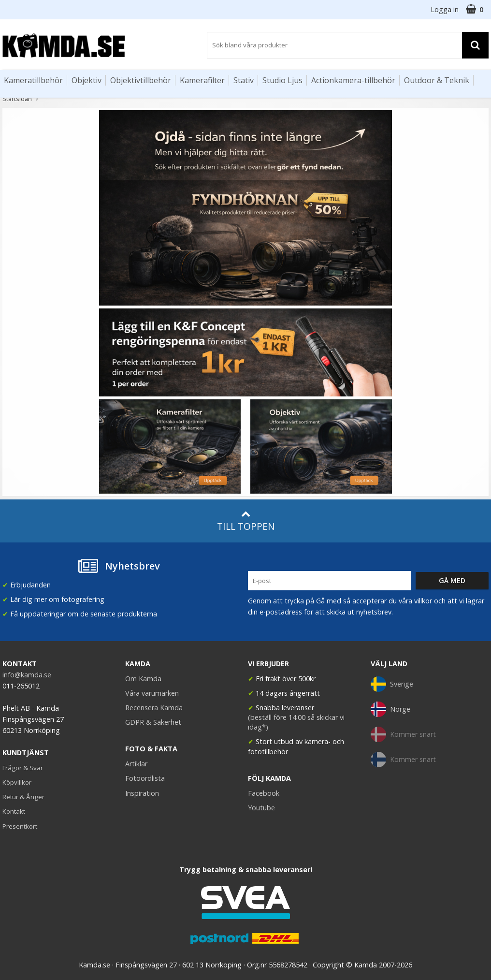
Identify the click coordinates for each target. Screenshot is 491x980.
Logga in (445, 9)
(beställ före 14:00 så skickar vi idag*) (296, 722)
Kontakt (14, 811)
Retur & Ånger (23, 797)
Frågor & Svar (23, 768)
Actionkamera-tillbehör (353, 80)
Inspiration (142, 793)
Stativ (244, 80)
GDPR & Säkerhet (153, 722)
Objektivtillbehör (141, 80)
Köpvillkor (17, 782)
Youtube (261, 808)
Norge (390, 709)
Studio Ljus (282, 80)
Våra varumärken (152, 693)
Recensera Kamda (154, 708)
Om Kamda (143, 679)
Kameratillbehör (33, 80)
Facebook (264, 793)
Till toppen (246, 521)
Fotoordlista (145, 778)
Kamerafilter (202, 80)
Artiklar (136, 764)
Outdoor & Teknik (437, 80)
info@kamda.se (27, 675)
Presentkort (20, 826)
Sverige (392, 684)
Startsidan (17, 99)
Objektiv (87, 80)
